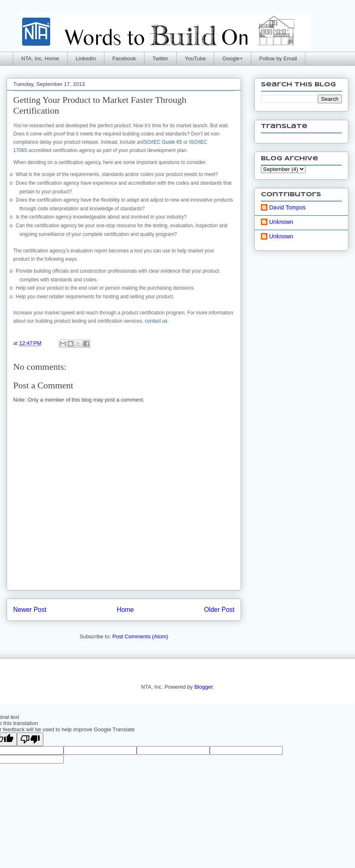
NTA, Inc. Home (40, 58)
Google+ (233, 58)
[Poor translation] (30, 739)
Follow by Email (278, 58)
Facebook (124, 58)
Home (125, 610)
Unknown (281, 222)
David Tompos (287, 207)
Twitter (160, 58)
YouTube (195, 58)
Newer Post (30, 610)
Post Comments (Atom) (140, 636)
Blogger (204, 687)
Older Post (219, 610)
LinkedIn (86, 58)
